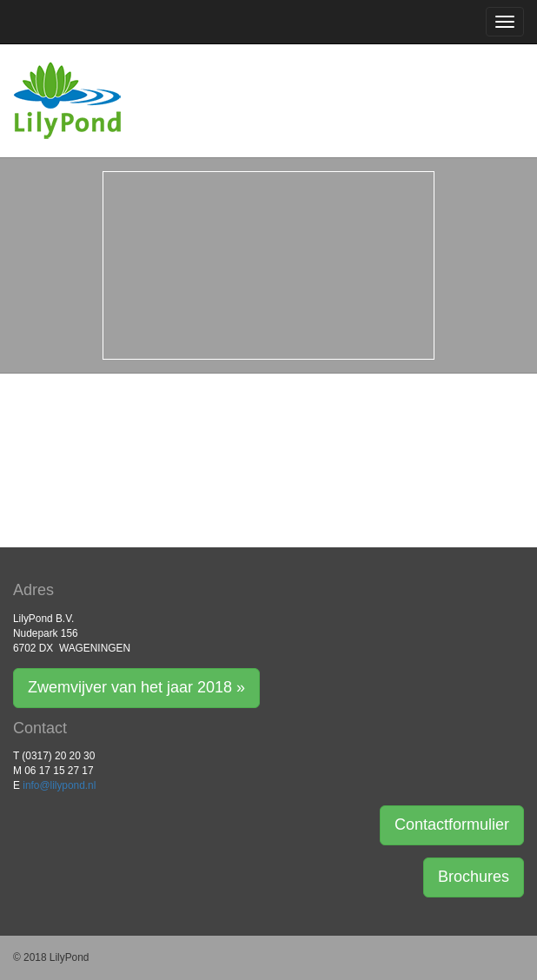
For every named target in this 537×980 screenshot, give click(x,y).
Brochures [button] (474, 877)
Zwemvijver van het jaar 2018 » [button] (136, 687)
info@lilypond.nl (59, 785)
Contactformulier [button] (452, 824)
